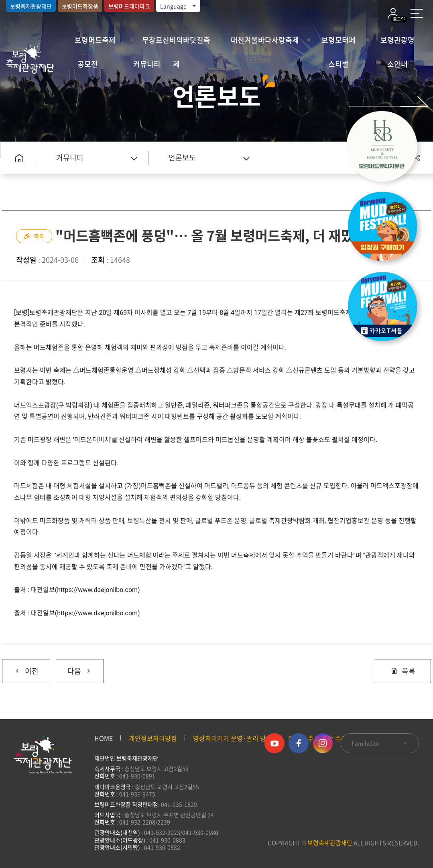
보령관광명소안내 (397, 43)
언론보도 (182, 157)
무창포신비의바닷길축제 (176, 43)
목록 (403, 671)
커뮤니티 (147, 64)
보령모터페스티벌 (338, 43)
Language (179, 6)
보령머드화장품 (80, 6)
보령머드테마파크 (129, 6)
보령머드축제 (95, 40)
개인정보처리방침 (153, 738)
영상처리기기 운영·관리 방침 (233, 738)
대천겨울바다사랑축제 (265, 40)
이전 (20, 668)
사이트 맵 (417, 13)
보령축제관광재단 (31, 6)
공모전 (88, 64)
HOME (104, 738)
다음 (74, 668)
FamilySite (380, 743)
